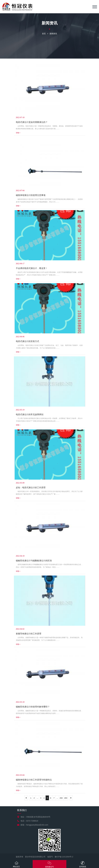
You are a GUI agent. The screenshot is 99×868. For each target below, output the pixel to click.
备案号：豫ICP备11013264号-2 (60, 857)
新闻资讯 (53, 34)
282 (61, 798)
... (37, 798)
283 (66, 798)
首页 (44, 34)
